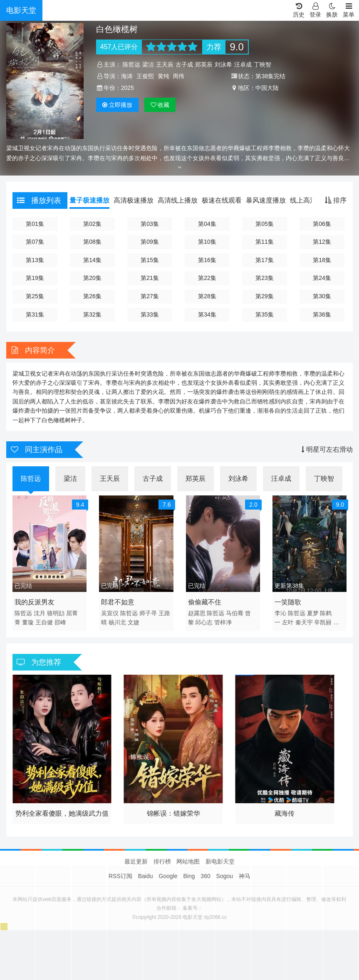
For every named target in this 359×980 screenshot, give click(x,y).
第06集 (322, 224)
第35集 (265, 314)
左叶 (288, 622)
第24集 (322, 278)
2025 (128, 88)
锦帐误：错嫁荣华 (173, 813)
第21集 (150, 278)
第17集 (265, 260)
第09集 (150, 242)
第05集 (265, 224)
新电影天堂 (220, 861)
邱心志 (204, 622)
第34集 (207, 314)
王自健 (44, 622)
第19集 (35, 278)
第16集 (207, 260)
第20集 (92, 278)
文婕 (134, 622)
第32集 (92, 314)
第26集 (92, 296)
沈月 (40, 613)
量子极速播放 (89, 200)
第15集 (150, 260)
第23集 (265, 278)
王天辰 (165, 64)
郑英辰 (204, 64)
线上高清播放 (310, 200)
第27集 (150, 296)
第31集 (35, 314)
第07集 (35, 242)
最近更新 (136, 861)
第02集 (92, 224)
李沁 (280, 613)
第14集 (92, 260)
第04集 (207, 224)
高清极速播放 (134, 200)
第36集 (322, 314)
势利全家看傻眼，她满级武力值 (62, 813)
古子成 (184, 64)
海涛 (127, 76)
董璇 (28, 622)
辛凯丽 (323, 622)
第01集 (35, 224)
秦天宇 (304, 622)
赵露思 (197, 613)
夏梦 (313, 613)
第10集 (207, 242)
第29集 (265, 296)
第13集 (35, 260)
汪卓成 (243, 64)
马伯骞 (235, 613)
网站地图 (188, 861)
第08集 (92, 242)
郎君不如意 (118, 602)
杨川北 (117, 622)
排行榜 (162, 861)
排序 (336, 200)
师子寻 (148, 613)
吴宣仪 (110, 613)
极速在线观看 (222, 200)
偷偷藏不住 (205, 602)
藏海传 (285, 813)
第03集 (150, 224)
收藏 (160, 105)
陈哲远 (131, 64)
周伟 (178, 76)
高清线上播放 (178, 200)
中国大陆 (267, 88)
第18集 (322, 260)
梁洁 (148, 64)
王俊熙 (145, 76)
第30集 (322, 296)
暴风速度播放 (266, 200)
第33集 (150, 314)
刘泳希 (223, 64)
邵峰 (60, 622)
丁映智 (262, 64)
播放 (117, 105)
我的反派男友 (35, 602)
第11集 (265, 242)
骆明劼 (56, 613)
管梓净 (223, 622)
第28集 (207, 296)
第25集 (35, 296)
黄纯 (163, 76)
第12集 (322, 242)
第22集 (207, 278)
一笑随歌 (288, 602)
